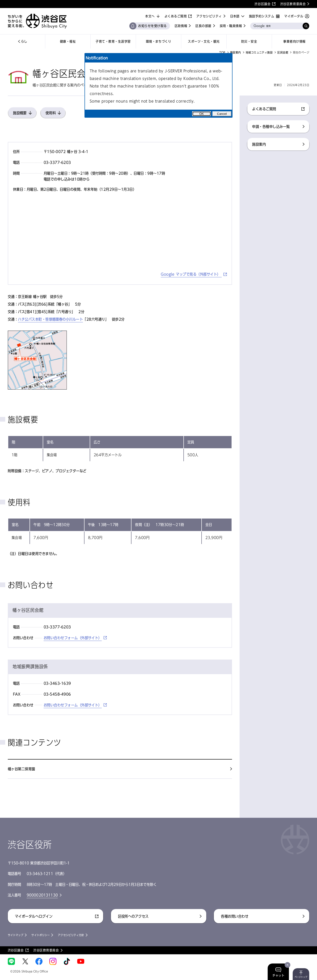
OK (201, 114)
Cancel (222, 114)
